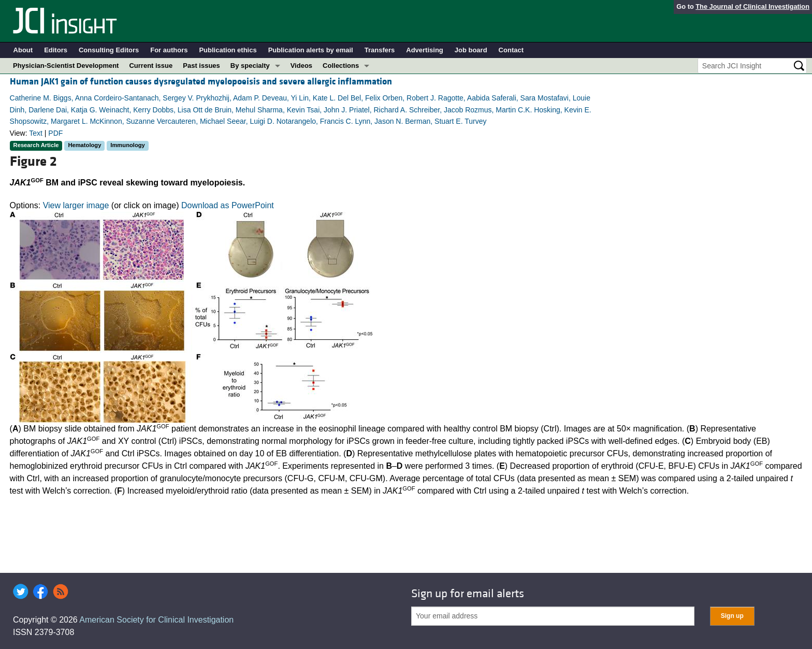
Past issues (201, 66)
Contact (511, 50)
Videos (301, 66)
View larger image (76, 205)
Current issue (151, 66)
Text (36, 133)
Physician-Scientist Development (66, 66)
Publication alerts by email (311, 50)
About (23, 50)
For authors (169, 50)
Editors (56, 50)
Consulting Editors (109, 50)
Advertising (425, 50)
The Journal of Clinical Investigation (752, 6)
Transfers (380, 50)
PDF (55, 133)
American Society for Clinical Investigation (156, 620)
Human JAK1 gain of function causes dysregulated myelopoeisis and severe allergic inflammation (201, 82)
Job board (471, 50)
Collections (341, 66)
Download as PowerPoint (228, 205)
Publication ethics (228, 50)
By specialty (250, 66)
